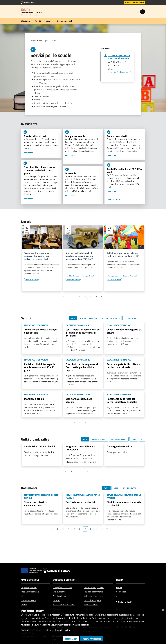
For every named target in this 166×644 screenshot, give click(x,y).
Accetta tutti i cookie (92, 639)
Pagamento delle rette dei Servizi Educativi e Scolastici (122, 400)
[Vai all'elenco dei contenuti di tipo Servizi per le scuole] (31, 279)
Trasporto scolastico (118, 136)
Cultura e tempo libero (94, 587)
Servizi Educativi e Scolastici (39, 446)
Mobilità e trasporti (92, 600)
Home (33, 41)
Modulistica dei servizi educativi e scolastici (124, 504)
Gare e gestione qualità (119, 446)
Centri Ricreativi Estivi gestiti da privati (124, 331)
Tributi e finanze (91, 605)
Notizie (119, 587)
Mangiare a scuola (75, 136)
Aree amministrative (30, 592)
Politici (24, 605)
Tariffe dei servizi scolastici (80, 502)
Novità (38, 21)
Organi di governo (29, 587)
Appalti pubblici (59, 596)
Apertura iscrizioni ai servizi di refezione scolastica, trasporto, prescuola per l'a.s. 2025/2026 (79, 256)
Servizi (49, 21)
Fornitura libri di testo (35, 136)
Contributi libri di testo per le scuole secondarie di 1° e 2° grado (39, 170)
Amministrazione (30, 580)
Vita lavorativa (59, 592)
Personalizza (71, 639)
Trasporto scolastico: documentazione (36, 504)
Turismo (56, 600)
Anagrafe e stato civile (62, 587)
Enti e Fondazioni (29, 600)
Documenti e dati (65, 21)
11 (107, 529)
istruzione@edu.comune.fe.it (120, 72)
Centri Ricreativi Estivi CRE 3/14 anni (124, 171)
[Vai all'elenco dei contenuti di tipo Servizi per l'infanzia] (88, 276)
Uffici (23, 596)
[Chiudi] (163, 610)
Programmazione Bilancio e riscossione (80, 448)
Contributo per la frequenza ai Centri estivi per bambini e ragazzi (82, 367)
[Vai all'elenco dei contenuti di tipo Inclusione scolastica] (73, 279)
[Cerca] (142, 12)
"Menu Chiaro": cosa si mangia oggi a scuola (41, 331)
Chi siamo (25, 21)
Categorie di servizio (64, 580)
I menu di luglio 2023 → (117, 200)
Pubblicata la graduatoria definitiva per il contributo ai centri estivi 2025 (123, 255)
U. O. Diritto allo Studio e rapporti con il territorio (119, 57)
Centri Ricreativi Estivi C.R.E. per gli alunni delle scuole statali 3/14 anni (83, 333)
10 (102, 529)
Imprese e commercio (94, 592)
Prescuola (71, 173)
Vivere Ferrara (124, 602)
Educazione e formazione (64, 605)
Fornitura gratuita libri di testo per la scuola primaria (123, 366)
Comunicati (121, 592)
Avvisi (119, 596)
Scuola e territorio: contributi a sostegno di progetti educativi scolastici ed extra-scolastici (38, 256)
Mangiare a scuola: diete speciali (79, 400)
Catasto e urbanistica (93, 596)
